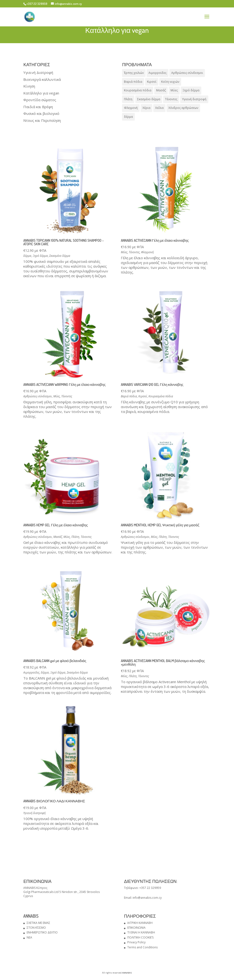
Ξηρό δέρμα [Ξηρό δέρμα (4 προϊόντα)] (191, 90)
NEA (29, 937)
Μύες (124, 252)
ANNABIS (127, 973)
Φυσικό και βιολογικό (41, 113)
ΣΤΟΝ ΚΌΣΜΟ (36, 928)
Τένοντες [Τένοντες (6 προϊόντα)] (171, 99)
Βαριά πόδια (129, 396)
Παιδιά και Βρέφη (38, 107)
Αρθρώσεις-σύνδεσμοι (38, 396)
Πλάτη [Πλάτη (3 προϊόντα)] (128, 99)
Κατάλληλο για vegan (41, 93)
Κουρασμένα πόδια (161, 396)
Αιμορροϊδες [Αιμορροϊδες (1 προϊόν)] (157, 73)
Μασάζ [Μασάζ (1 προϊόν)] (161, 90)
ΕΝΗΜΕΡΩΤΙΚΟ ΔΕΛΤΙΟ (42, 932)
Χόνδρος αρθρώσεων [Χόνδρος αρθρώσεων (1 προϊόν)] (183, 108)
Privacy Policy (136, 942)
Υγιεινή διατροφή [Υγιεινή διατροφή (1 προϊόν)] (194, 99)
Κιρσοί (143, 396)
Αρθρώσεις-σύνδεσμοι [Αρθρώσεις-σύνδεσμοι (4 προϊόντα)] (187, 73)
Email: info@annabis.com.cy (143, 898)
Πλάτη (75, 537)
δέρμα (27, 256)
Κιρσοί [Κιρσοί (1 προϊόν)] (152, 82)
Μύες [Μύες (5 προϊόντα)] (174, 90)
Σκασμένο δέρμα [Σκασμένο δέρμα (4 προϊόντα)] (149, 99)
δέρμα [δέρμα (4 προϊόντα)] (128, 117)
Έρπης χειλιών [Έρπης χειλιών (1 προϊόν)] (134, 73)
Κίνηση (29, 86)
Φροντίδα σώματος (40, 100)
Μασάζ (58, 537)
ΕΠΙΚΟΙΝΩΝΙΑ (136, 928)
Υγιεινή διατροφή (34, 813)
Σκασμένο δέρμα (60, 256)
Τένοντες (134, 252)
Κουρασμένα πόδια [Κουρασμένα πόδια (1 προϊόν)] (138, 90)
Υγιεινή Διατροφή (38, 72)
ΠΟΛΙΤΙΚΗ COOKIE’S (140, 937)
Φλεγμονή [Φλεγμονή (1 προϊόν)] (131, 108)
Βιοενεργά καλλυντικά (42, 79)
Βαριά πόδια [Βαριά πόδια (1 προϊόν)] (133, 82)
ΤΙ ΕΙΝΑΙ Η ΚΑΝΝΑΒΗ (141, 932)
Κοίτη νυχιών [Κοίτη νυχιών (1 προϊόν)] (170, 82)
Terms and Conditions (142, 947)
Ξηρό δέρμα (40, 256)
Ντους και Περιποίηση (42, 120)
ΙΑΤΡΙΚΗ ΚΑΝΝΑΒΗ (140, 923)
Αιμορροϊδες (31, 672)
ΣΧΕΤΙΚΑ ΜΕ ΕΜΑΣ (38, 923)
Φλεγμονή (147, 252)
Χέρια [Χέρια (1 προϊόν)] (146, 108)
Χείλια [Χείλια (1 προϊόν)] (159, 108)
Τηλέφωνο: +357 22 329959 (142, 888)
